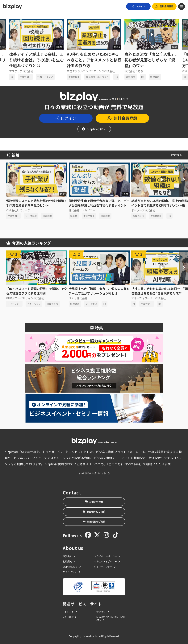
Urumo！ (103, 611)
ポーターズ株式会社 (143, 210)
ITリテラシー (14, 304)
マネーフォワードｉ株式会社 (149, 298)
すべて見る (178, 155)
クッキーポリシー (105, 566)
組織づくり (139, 216)
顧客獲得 (131, 77)
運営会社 (69, 556)
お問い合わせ (94, 502)
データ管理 (31, 216)
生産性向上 (25, 77)
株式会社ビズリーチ (18, 210)
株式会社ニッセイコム (82, 210)
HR (169, 216)
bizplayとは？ (94, 129)
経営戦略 (155, 77)
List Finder (70, 617)
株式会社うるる (134, 71)
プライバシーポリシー (107, 556)
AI (134, 304)
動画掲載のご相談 (94, 521)
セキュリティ (34, 304)
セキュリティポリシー (107, 561)
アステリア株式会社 (21, 71)
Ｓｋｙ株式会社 (78, 298)
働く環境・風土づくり (97, 77)
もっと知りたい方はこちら (94, 473)
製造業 (74, 216)
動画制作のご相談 (94, 512)
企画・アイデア (45, 77)
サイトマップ (71, 572)
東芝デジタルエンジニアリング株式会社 (91, 71)
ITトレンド (70, 611)
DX (12, 77)
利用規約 (69, 561)
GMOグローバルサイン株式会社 (25, 298)
